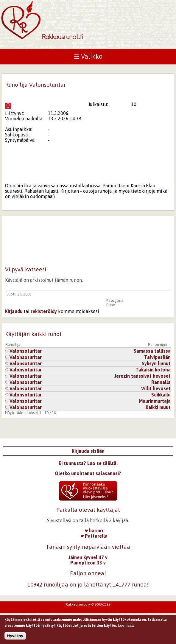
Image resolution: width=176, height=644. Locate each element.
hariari (94, 531)
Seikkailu (161, 395)
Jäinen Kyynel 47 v (88, 557)
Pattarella (94, 536)
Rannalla (161, 382)
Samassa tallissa (152, 351)
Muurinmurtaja (155, 401)
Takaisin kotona (153, 370)
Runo (111, 305)
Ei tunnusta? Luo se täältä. (88, 463)
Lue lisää (126, 627)
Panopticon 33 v (88, 563)
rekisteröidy (44, 311)
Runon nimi (158, 344)
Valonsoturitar (24, 351)
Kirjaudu (14, 311)
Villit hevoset (156, 388)
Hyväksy (15, 637)
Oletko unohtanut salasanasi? (88, 473)
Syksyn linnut (156, 363)
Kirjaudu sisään (88, 451)
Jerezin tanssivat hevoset (142, 376)
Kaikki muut (158, 407)
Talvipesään (157, 357)
